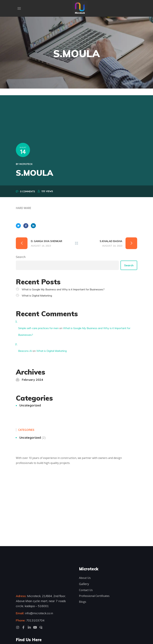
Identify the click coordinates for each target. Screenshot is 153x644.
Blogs (83, 602)
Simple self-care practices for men (38, 328)
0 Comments (27, 191)
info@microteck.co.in (38, 613)
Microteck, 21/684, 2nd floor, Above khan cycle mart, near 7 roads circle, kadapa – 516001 (41, 601)
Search (21, 257)
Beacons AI (25, 351)
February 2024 (32, 380)
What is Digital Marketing (37, 296)
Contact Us (86, 590)
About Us (85, 578)
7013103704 (35, 620)
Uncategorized (30, 405)
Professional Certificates (94, 596)
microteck (26, 164)
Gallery (84, 584)
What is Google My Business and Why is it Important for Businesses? (63, 289)
